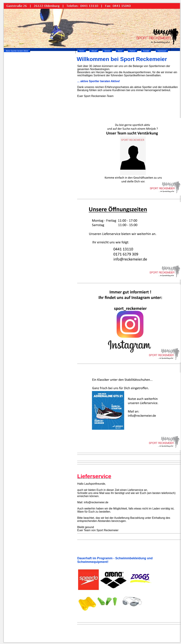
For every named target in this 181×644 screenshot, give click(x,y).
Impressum (162, 51)
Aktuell (94, 51)
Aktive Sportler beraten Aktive (17, 51)
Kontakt (146, 51)
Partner (133, 51)
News (120, 51)
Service (107, 51)
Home (82, 51)
